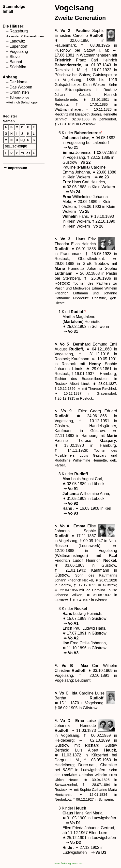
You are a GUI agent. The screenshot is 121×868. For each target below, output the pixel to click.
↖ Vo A (63, 526)
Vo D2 (73, 843)
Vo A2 (70, 638)
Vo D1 (73, 823)
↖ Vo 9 (65, 411)
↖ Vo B (66, 666)
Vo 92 (70, 503)
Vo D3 (98, 852)
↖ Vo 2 (64, 31)
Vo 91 (70, 489)
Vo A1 (70, 623)
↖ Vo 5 (63, 344)
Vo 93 (70, 513)
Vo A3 (70, 653)
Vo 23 (101, 177)
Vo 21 (70, 148)
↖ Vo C (62, 693)
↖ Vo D (64, 721)
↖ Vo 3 (64, 239)
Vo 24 (72, 192)
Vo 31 (70, 331)
